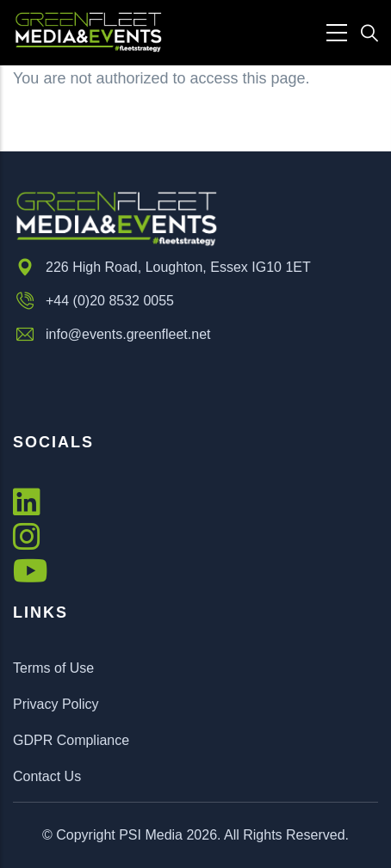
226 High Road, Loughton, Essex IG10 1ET (162, 268)
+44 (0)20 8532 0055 (93, 301)
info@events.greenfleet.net (112, 335)
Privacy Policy (56, 704)
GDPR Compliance (71, 740)
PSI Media (151, 835)
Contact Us (47, 776)
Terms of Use (53, 668)
